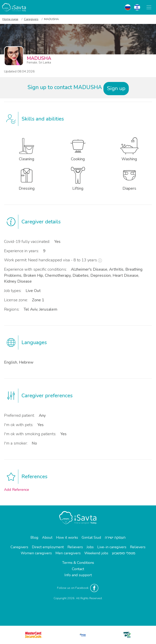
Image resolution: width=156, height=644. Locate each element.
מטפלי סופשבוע (124, 553)
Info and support (78, 575)
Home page (10, 19)
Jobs (90, 547)
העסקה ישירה (115, 537)
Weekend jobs (96, 553)
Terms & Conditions (78, 563)
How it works (67, 537)
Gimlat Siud (91, 537)
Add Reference (17, 490)
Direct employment (48, 547)
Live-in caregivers (112, 547)
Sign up (116, 88)
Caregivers (31, 19)
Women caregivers (36, 553)
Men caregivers (68, 553)
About (47, 537)
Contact (78, 569)
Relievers (75, 547)
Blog (34, 537)
